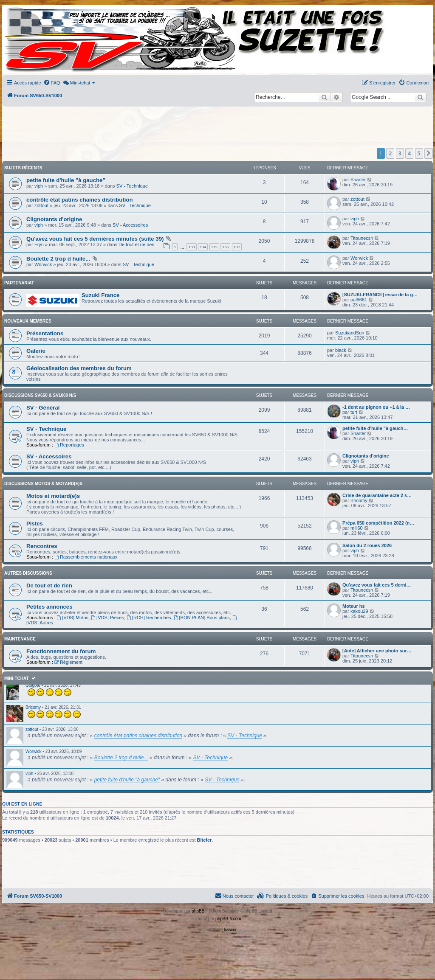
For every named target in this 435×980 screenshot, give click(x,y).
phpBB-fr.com (228, 919)
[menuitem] (52, 83)
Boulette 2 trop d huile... (58, 259)
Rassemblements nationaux (86, 557)
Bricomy (359, 500)
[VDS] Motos (73, 618)
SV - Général (43, 408)
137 (237, 247)
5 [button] (419, 153)
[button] (429, 153)
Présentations (45, 333)
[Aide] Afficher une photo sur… (377, 651)
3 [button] (400, 153)
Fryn (39, 244)
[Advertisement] (209, 127)
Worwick (43, 264)
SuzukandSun (350, 333)
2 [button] (390, 153)
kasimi (230, 930)
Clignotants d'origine (54, 219)
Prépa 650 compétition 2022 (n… (378, 523)
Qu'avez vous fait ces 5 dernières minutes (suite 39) (95, 239)
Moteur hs (354, 606)
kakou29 (359, 611)
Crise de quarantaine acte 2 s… (377, 495)
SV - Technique (132, 186)
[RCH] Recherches (149, 618)
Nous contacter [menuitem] (234, 896)
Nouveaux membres (28, 321)
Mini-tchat (17, 678)
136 (225, 247)
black (341, 350)
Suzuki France (100, 295)
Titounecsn (362, 238)
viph (39, 186)
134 (203, 247)
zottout (41, 205)
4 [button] (409, 153)
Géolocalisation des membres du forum (79, 368)
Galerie (36, 351)
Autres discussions (28, 573)
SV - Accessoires (130, 225)
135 (214, 247)
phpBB (198, 911)
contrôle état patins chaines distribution (80, 200)
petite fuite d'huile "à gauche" (66, 180)
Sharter (358, 180)
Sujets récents (23, 168)
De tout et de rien (136, 244)
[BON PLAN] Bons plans (202, 618)
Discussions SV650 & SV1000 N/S (40, 395)
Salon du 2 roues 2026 (367, 545)
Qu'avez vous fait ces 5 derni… (377, 585)
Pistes (35, 524)
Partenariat (19, 283)
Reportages (69, 445)
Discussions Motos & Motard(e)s (43, 484)
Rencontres (42, 546)
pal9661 (359, 300)
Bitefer (205, 840)
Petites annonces (49, 607)
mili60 (357, 528)
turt (354, 412)
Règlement (68, 662)
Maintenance (20, 639)
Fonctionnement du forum (61, 651)
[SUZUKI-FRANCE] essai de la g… (380, 295)
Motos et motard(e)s (53, 496)
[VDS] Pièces (107, 618)
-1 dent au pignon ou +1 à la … (376, 407)
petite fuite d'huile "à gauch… (375, 428)
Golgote (33, 685)
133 (191, 247)
